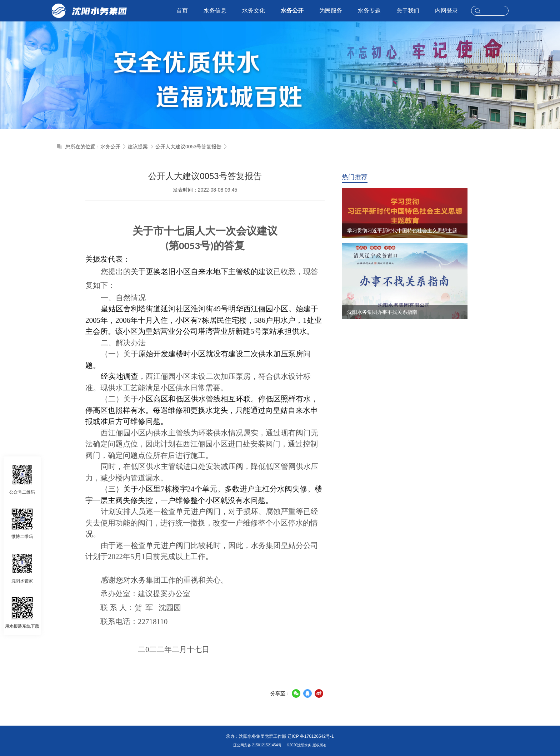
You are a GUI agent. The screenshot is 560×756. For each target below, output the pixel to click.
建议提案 (138, 147)
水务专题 (369, 11)
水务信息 (215, 11)
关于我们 (408, 11)
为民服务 (331, 11)
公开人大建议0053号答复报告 (188, 147)
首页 (182, 11)
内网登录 (446, 11)
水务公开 (292, 11)
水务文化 (254, 11)
